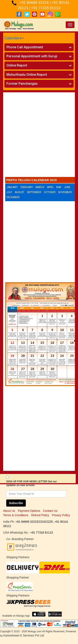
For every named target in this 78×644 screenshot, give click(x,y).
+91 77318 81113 (46, 8)
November (65, 192)
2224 (42, 522)
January (12, 187)
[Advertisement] (39, 136)
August (20, 192)
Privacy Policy (61, 515)
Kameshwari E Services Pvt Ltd (24, 635)
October (50, 192)
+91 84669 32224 (35, 3)
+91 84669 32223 (27, 522)
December (13, 197)
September (34, 192)
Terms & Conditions (16, 515)
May (59, 187)
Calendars (13, 38)
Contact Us (50, 511)
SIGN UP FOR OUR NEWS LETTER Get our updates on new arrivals (32, 483)
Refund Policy (40, 515)
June (67, 187)
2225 (49, 522)
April (50, 187)
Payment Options (29, 511)
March (40, 187)
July (9, 192)
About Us (9, 511)
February (27, 187)
